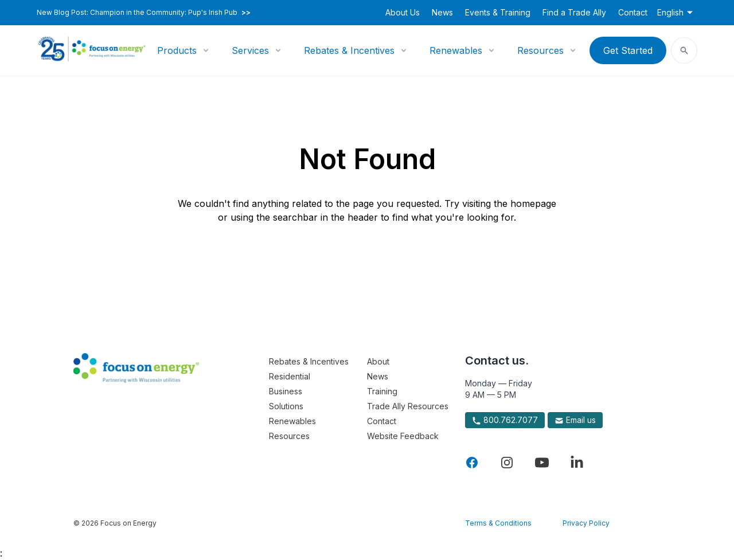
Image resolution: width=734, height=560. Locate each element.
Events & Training (498, 12)
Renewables (456, 50)
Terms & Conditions (498, 523)
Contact (633, 12)
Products (177, 50)
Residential (290, 376)
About (378, 361)
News (442, 12)
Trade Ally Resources (408, 406)
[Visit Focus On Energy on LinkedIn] (577, 463)
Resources (540, 50)
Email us (575, 420)
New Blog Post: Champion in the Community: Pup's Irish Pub (144, 13)
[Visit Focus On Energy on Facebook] (472, 463)
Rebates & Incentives (349, 50)
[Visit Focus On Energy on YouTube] (542, 463)
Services (250, 50)
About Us (403, 12)
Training (382, 391)
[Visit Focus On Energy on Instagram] (507, 463)
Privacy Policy (586, 523)
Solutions (286, 406)
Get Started (628, 50)
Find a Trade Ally (574, 12)
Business (286, 391)
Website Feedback (403, 436)
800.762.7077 (505, 420)
